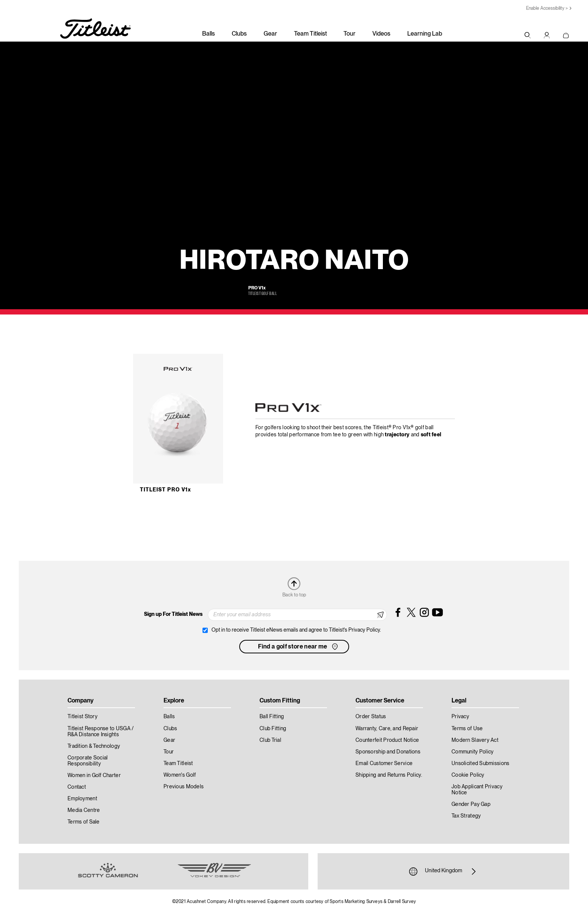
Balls (208, 34)
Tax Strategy (466, 816)
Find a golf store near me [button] (299, 647)
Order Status (371, 717)
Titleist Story (82, 717)
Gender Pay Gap (471, 804)
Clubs (239, 34)
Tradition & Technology (94, 746)
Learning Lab (425, 34)
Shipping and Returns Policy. (389, 775)
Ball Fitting (272, 717)
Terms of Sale (84, 822)
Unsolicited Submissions (480, 764)
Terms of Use (467, 729)
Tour (349, 34)
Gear (270, 34)
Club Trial (270, 740)
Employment (82, 799)
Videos (381, 34)
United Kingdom (443, 872)
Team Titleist (310, 34)
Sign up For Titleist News (173, 614)
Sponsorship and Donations (388, 752)
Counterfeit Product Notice (387, 740)
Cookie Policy (468, 775)
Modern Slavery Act (475, 740)
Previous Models (184, 787)
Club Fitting (273, 729)
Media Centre (84, 810)
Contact (77, 787)
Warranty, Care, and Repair (387, 729)
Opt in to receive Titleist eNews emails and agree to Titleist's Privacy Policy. (296, 630)
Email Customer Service (384, 764)
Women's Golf (180, 775)
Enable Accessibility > (547, 8)
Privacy (460, 717)
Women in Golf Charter (94, 776)
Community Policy (472, 752)
